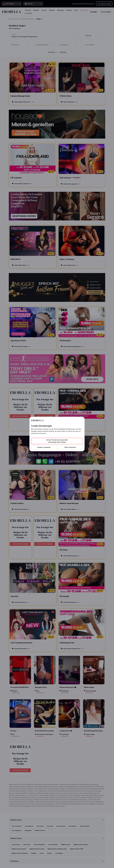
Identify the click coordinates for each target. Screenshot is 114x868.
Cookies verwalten (44, 447)
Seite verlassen (70, 447)
